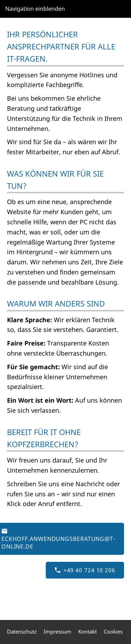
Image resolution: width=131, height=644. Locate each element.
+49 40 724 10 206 (85, 570)
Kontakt (88, 631)
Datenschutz (22, 631)
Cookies (113, 631)
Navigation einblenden (35, 9)
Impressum (57, 631)
